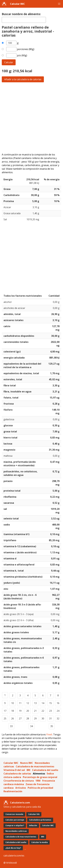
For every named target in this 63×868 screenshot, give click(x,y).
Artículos (21, 788)
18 (13, 711)
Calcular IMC (17, 4)
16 (58, 703)
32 (58, 718)
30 (43, 718)
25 (5, 718)
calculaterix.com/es (14, 856)
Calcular (9, 62)
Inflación (33, 825)
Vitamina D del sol (14, 770)
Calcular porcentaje (15, 820)
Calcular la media (40, 842)
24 (58, 711)
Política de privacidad (40, 788)
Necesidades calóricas (16, 831)
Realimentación (13, 791)
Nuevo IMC (27, 763)
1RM (38, 781)
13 (35, 703)
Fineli (49, 734)
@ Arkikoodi (10, 863)
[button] (59, 4)
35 (52, 726)
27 (20, 718)
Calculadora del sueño (45, 770)
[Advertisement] (31, 118)
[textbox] (24, 20)
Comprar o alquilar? (15, 825)
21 (35, 711)
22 (43, 711)
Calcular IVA (34, 814)
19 (20, 711)
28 (28, 718)
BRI (28, 770)
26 (13, 718)
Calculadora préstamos (40, 820)
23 (50, 711)
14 (43, 703)
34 (31, 726)
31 (50, 718)
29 (35, 718)
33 (11, 726)
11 (20, 703)
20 (28, 711)
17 (5, 711)
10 (13, 703)
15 (50, 703)
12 (28, 703)
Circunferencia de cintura (19, 781)
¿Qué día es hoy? (13, 848)
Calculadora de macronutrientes (35, 766)
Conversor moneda (14, 814)
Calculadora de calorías (17, 774)
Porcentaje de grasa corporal (40, 777)
